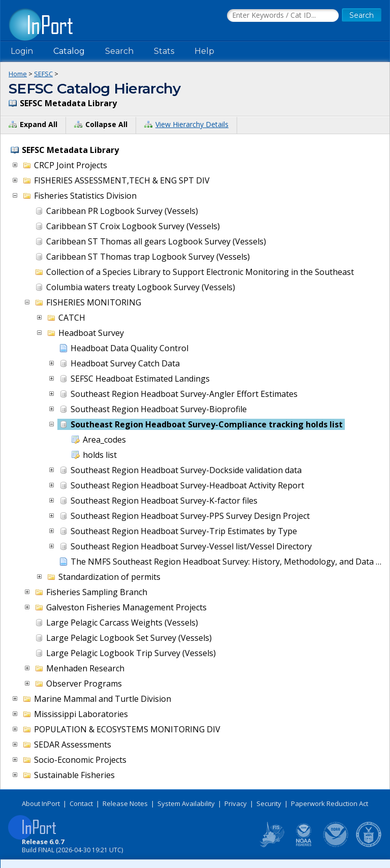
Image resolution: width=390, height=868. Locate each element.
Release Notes (125, 803)
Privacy (236, 803)
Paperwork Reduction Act (330, 803)
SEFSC (43, 74)
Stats (164, 51)
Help (204, 51)
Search (119, 51)
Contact (81, 803)
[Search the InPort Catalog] (283, 16)
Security (269, 803)
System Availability (186, 803)
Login (22, 51)
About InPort (41, 803)
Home (18, 74)
